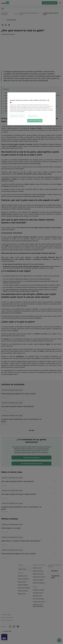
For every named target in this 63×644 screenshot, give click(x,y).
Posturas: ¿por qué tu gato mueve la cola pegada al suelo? (21, 98)
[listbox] (31, 407)
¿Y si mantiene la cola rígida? (13, 103)
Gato (17, 14)
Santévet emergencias (39, 583)
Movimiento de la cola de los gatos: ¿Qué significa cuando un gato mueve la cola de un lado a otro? (32, 96)
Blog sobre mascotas (5, 14)
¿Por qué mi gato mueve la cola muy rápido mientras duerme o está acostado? (27, 101)
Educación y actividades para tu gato (29, 14)
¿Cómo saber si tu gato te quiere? (14, 111)
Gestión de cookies (6, 620)
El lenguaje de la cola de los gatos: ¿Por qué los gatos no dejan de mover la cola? (27, 93)
